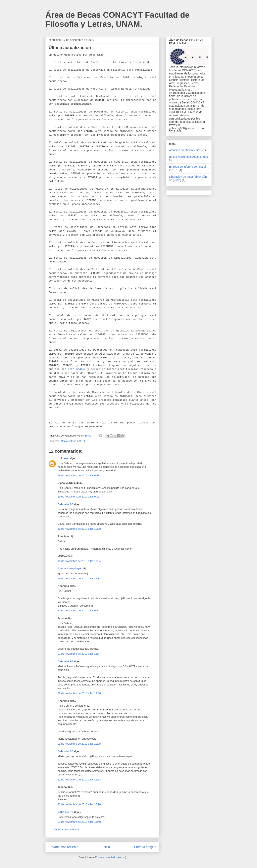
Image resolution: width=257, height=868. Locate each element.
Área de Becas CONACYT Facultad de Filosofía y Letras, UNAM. (117, 19)
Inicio (106, 847)
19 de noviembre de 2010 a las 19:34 (79, 561)
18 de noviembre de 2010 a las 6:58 (78, 475)
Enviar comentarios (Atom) (111, 857)
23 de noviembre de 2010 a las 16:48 (79, 822)
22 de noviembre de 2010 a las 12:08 (79, 744)
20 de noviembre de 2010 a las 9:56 (78, 610)
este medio (76, 369)
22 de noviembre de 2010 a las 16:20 (79, 804)
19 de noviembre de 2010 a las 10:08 (79, 529)
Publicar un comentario (67, 829)
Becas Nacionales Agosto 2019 (189, 157)
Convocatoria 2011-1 (73, 441)
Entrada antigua (145, 847)
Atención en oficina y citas (185, 150)
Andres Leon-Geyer (70, 568)
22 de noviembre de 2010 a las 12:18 (79, 780)
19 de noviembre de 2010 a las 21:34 (79, 578)
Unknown (64, 458)
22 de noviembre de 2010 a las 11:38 (79, 693)
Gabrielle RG (66, 504)
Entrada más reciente (63, 847)
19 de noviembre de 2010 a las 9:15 (78, 497)
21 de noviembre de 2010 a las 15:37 (79, 654)
